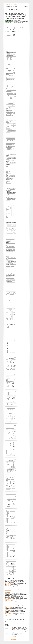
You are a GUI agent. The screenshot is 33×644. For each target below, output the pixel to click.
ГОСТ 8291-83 (8, 586)
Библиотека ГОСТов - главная (11, 4)
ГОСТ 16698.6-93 (9, 607)
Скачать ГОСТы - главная (10, 639)
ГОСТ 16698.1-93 (9, 610)
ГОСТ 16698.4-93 (9, 601)
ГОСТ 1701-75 (8, 580)
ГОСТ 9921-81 (8, 596)
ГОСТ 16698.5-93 (9, 604)
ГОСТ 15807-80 (8, 590)
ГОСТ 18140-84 (8, 584)
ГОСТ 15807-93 (8, 588)
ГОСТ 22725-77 (8, 593)
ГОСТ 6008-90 (8, 599)
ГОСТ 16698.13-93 (9, 614)
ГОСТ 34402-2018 (9, 616)
